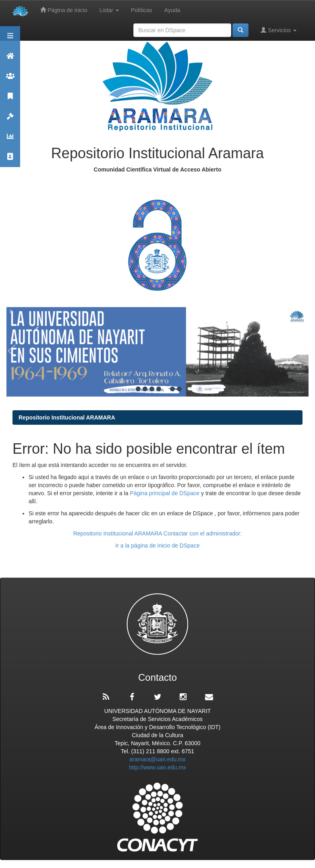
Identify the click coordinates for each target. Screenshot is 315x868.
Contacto (10, 160)
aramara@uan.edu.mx (157, 759)
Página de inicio (64, 10)
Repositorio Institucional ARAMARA (67, 417)
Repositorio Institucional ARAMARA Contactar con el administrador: (158, 533)
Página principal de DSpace (165, 493)
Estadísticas (10, 140)
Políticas (142, 10)
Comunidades (10, 80)
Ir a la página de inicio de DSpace (157, 546)
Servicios (279, 30)
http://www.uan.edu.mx (157, 767)
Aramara (10, 59)
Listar (109, 10)
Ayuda (172, 10)
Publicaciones (10, 100)
